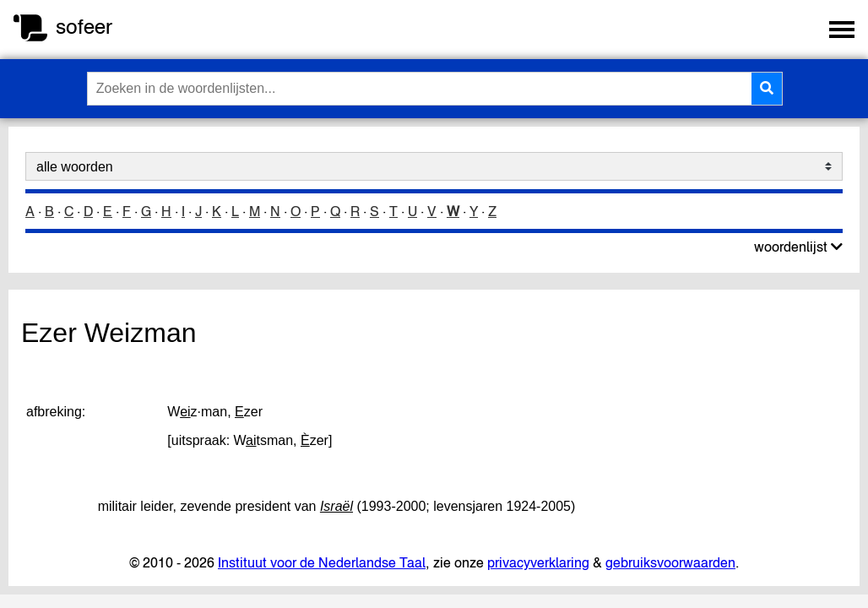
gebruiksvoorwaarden (670, 562)
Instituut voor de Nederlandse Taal (322, 562)
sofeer (84, 27)
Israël (336, 506)
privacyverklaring (538, 562)
